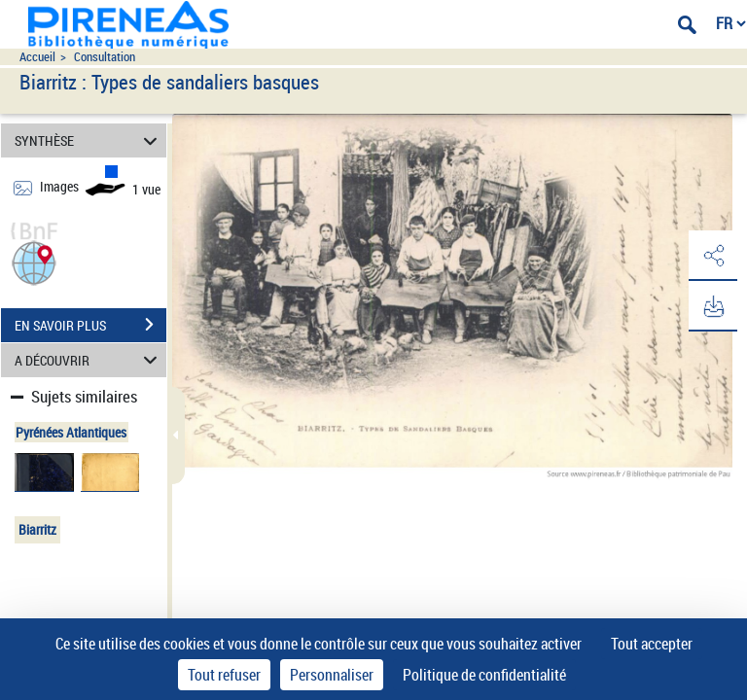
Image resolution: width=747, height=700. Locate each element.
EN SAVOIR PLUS (90, 325)
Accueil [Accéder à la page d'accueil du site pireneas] (37, 57)
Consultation (105, 57)
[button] (34, 261)
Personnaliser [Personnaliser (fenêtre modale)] (332, 675)
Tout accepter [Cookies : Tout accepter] (652, 644)
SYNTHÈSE (89, 140)
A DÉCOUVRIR (89, 360)
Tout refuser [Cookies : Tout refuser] (224, 675)
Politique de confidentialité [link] (484, 675)
